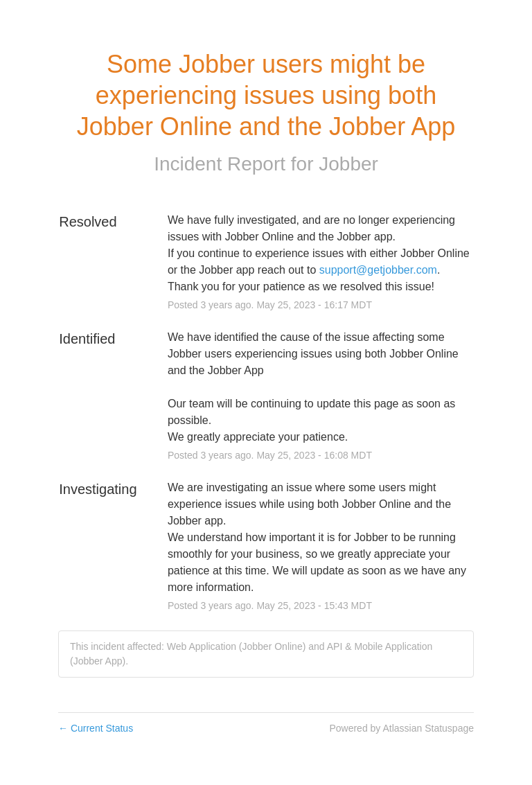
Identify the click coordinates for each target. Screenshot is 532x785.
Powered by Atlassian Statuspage (401, 728)
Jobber (348, 164)
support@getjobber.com (378, 270)
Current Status (96, 728)
